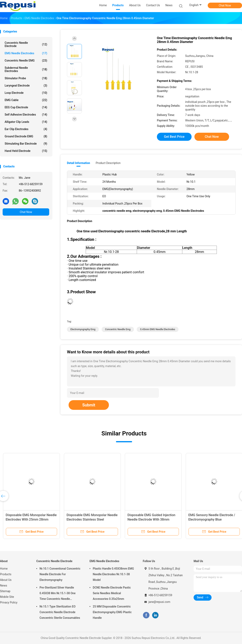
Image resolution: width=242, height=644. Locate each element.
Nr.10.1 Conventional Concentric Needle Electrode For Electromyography (60, 574)
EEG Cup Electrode (26, 107)
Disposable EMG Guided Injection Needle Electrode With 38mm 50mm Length (151, 519)
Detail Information (78, 163)
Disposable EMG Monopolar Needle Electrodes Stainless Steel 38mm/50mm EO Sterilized (92, 519)
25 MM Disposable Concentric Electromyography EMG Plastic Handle (112, 612)
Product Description (108, 163)
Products (6, 574)
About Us (6, 580)
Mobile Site (7, 597)
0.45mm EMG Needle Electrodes (158, 329)
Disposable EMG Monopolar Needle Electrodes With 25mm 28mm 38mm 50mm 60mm (31, 519)
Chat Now (225, 5)
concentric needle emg (118, 329)
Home (4, 569)
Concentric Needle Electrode (26, 44)
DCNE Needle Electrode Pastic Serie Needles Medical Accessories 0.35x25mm (112, 593)
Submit (89, 405)
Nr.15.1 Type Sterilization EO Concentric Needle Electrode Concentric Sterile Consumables (60, 612)
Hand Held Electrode (26, 151)
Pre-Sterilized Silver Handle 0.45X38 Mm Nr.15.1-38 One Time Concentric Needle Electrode (58, 594)
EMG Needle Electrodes (26, 53)
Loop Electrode (26, 93)
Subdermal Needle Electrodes (26, 69)
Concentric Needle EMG (26, 61)
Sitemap (5, 591)
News (4, 586)
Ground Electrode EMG (26, 136)
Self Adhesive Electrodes (26, 115)
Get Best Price (174, 137)
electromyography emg (83, 329)
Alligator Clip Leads (26, 122)
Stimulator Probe (26, 78)
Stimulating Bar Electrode (26, 144)
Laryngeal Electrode (26, 86)
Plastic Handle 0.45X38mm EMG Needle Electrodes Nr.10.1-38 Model (113, 574)
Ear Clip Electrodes (26, 129)
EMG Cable (26, 100)
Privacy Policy (9, 602)
